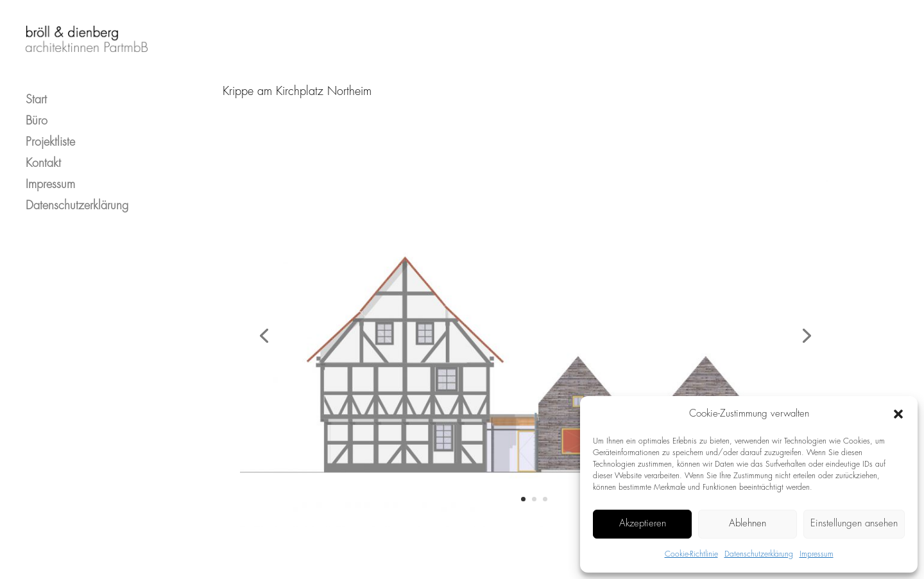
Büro (37, 110)
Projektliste (50, 131)
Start (36, 89)
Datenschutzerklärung (759, 554)
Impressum (817, 554)
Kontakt (43, 152)
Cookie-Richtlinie (691, 554)
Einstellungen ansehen (854, 524)
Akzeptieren (643, 524)
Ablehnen (748, 524)
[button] (898, 414)
